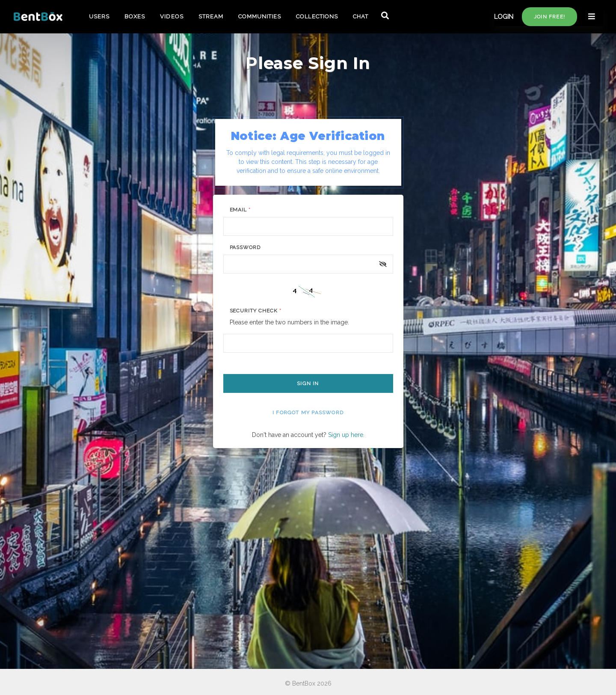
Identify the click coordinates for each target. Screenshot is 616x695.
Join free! (549, 17)
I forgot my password (308, 413)
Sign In (308, 383)
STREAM (211, 16)
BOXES (135, 16)
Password (245, 247)
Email (240, 210)
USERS (99, 16)
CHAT (361, 16)
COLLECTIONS (317, 16)
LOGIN (504, 17)
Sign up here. (346, 435)
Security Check (256, 311)
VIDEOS (172, 16)
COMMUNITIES (260, 16)
